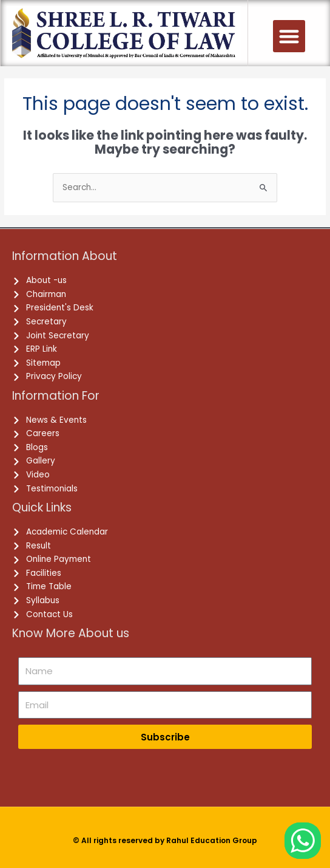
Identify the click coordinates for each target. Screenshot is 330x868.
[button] (289, 36)
